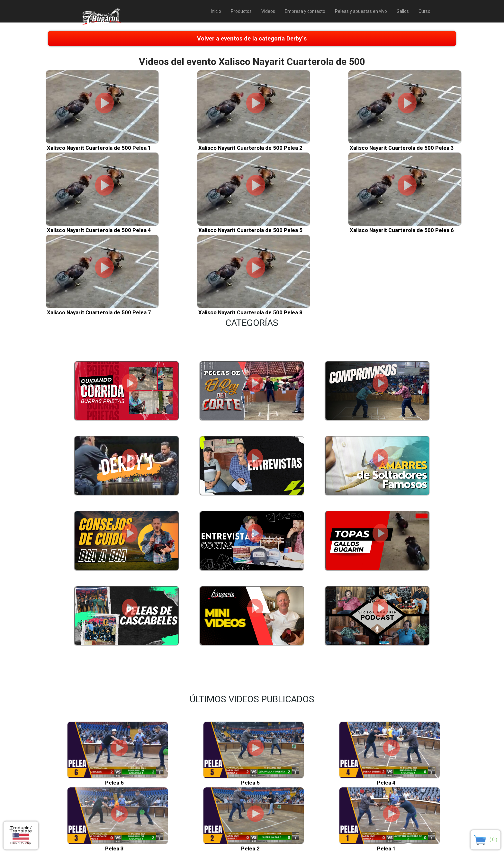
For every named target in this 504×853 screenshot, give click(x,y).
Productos (241, 11)
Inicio (216, 11)
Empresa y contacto (305, 11)
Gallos (403, 11)
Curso (424, 11)
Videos (268, 11)
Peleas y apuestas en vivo (361, 11)
